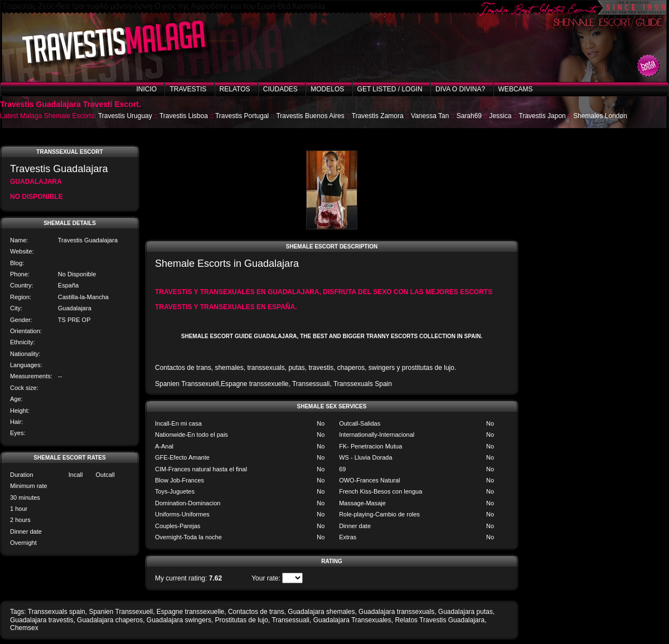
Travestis (188, 89)
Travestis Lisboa (184, 116)
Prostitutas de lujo (242, 620)
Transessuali (290, 620)
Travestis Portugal (242, 116)
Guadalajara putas (466, 612)
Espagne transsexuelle (190, 612)
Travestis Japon (542, 116)
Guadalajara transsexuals (396, 612)
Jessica (500, 116)
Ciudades (280, 89)
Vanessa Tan (430, 116)
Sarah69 (469, 116)
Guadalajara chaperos (110, 620)
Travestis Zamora (378, 116)
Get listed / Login (390, 89)
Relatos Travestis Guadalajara (440, 620)
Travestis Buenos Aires (310, 116)
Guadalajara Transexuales (352, 620)
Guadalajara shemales (321, 612)
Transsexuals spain (57, 612)
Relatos (235, 89)
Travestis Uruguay (125, 116)
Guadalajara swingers (179, 620)
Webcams (516, 89)
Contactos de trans (256, 612)
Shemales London (600, 116)
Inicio (146, 89)
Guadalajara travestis (42, 620)
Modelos (327, 89)
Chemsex (24, 628)
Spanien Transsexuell (121, 612)
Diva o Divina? (460, 89)
